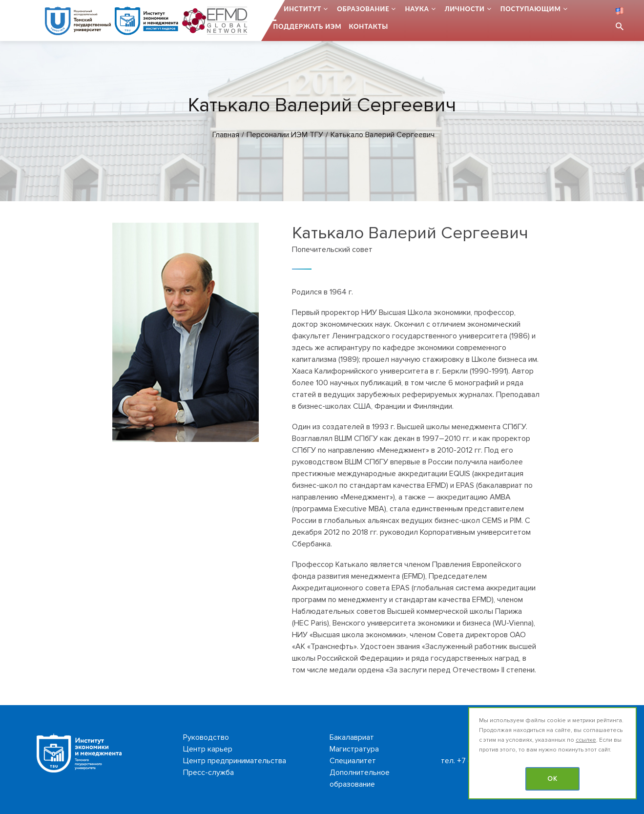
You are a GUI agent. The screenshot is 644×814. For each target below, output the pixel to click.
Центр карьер (208, 749)
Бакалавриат (352, 737)
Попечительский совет (332, 250)
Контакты (368, 26)
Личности (465, 9)
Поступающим (531, 9)
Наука (417, 9)
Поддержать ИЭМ (308, 26)
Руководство (206, 737)
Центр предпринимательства (235, 761)
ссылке (586, 740)
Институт (302, 9)
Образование (363, 9)
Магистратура (354, 749)
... (274, 9)
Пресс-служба (208, 772)
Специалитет (353, 761)
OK (552, 779)
